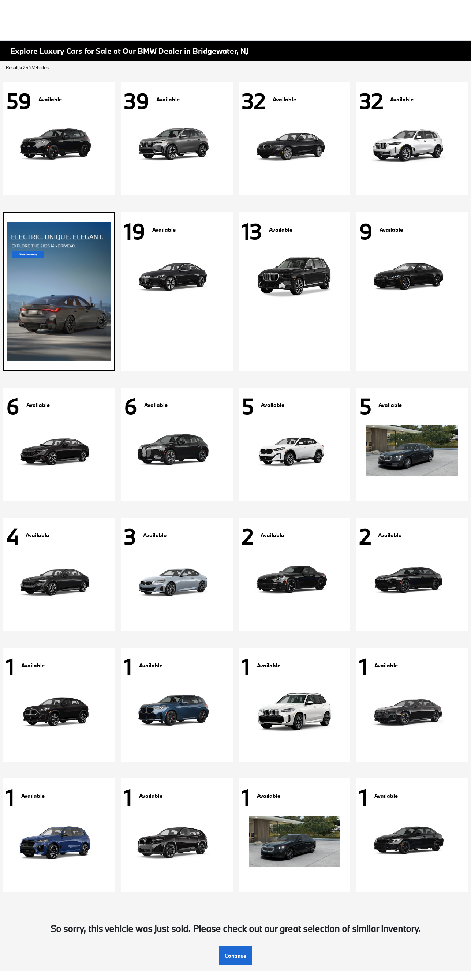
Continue (235, 956)
